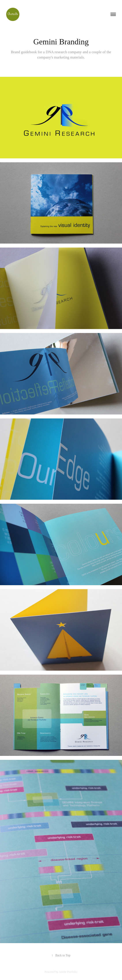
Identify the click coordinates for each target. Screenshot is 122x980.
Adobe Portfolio (68, 972)
